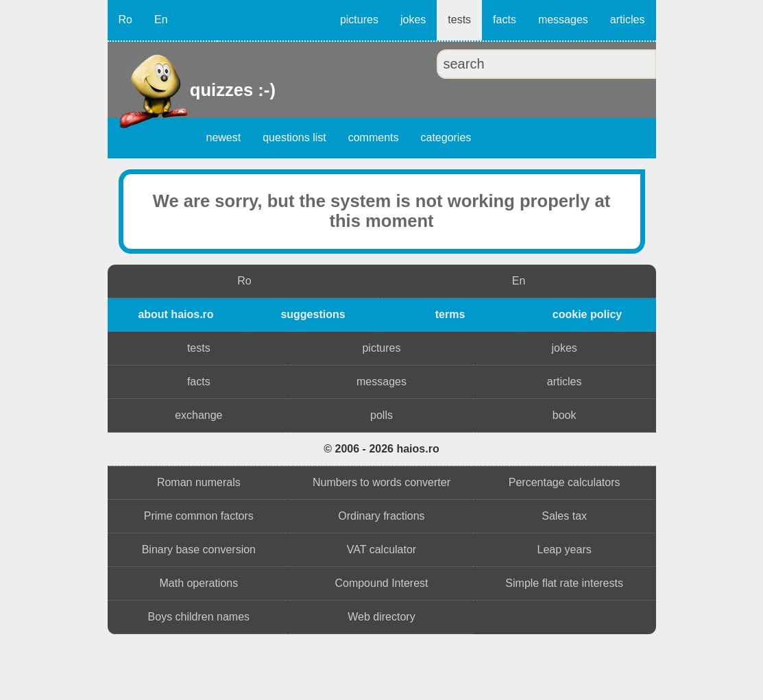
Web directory (381, 617)
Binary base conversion (199, 550)
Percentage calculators (565, 482)
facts (505, 20)
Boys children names (199, 617)
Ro (125, 20)
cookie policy (587, 314)
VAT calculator (381, 550)
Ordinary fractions (381, 516)
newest (224, 137)
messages (563, 20)
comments (374, 137)
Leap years (565, 550)
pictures (359, 20)
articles (628, 20)
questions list (294, 137)
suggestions (313, 314)
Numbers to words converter (381, 482)
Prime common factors (199, 516)
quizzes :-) (192, 90)
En (161, 20)
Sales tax (564, 516)
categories (446, 137)
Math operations (198, 583)
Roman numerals (199, 482)
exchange (198, 415)
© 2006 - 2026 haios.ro (381, 449)
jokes (413, 20)
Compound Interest (381, 583)
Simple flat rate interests (564, 583)
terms (450, 314)
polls (381, 415)
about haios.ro (175, 314)
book (565, 415)
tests (459, 20)
